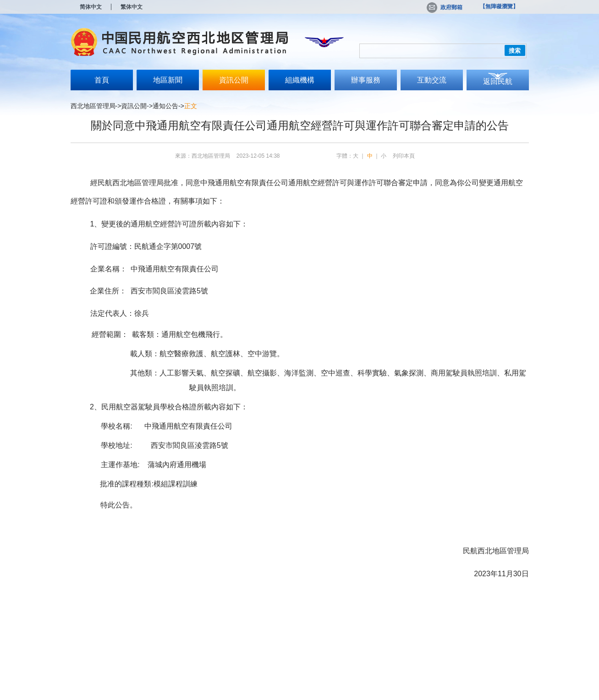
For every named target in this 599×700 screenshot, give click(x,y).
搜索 (515, 51)
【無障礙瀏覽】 (499, 6)
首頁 (102, 80)
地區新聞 (168, 80)
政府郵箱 (445, 7)
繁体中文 (132, 7)
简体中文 (91, 7)
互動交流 (432, 80)
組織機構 (300, 80)
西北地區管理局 (93, 106)
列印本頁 (404, 156)
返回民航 (498, 81)
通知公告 (165, 106)
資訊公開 (234, 80)
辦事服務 (366, 80)
